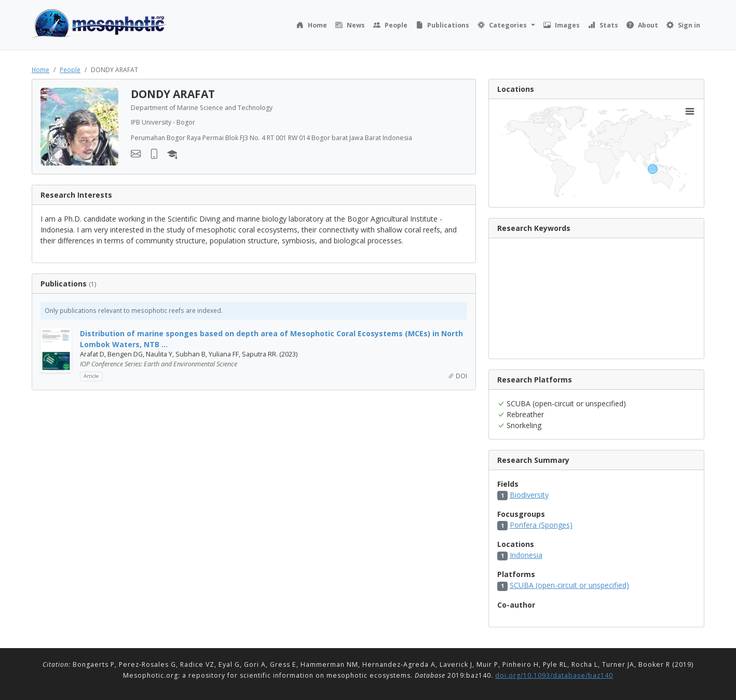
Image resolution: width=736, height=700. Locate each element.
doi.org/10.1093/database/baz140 (554, 675)
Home (40, 70)
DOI (458, 376)
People (70, 70)
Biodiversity (529, 495)
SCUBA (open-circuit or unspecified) (569, 585)
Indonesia (526, 555)
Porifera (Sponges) (541, 525)
